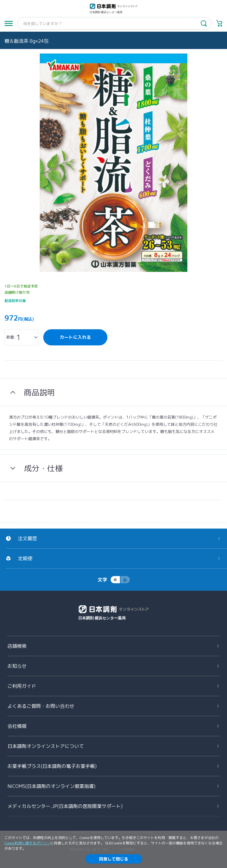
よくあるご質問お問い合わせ (41, 706)
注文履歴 (27, 538)
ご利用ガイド (22, 686)
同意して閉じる (114, 859)
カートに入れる (75, 337)
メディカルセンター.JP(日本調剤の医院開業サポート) (65, 806)
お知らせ (17, 666)
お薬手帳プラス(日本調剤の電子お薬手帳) (52, 766)
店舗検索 (17, 646)
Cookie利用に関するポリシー (27, 843)
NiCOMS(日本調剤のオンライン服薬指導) (51, 786)
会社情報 (17, 726)
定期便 (25, 558)
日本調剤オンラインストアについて (46, 746)
